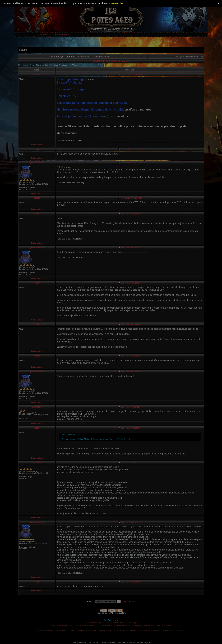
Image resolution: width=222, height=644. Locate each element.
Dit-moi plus (117, 3)
